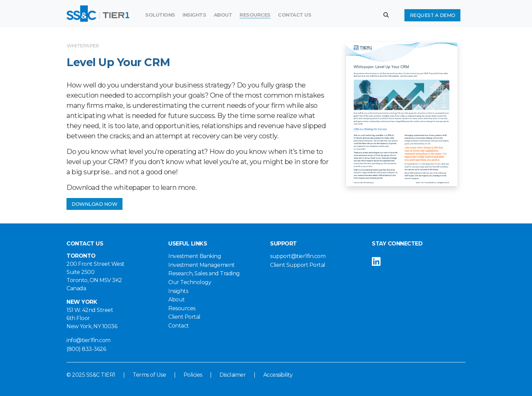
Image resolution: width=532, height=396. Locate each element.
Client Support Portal (298, 265)
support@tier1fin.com (298, 256)
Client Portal (184, 317)
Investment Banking (195, 256)
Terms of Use (149, 375)
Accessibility (278, 375)
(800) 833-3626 (86, 349)
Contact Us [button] (294, 15)
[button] (389, 15)
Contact (179, 326)
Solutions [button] (160, 15)
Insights (178, 291)
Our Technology (190, 282)
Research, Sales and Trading (204, 273)
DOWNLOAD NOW (94, 204)
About (177, 300)
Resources (255, 15)
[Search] (338, 15)
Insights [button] (194, 15)
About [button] (223, 15)
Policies (193, 375)
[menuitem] (255, 15)
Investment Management (202, 265)
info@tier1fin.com (89, 340)
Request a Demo (433, 15)
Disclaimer (233, 375)
